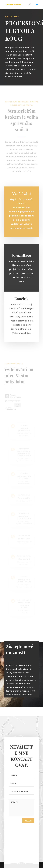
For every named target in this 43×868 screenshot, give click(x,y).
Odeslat (28, 822)
